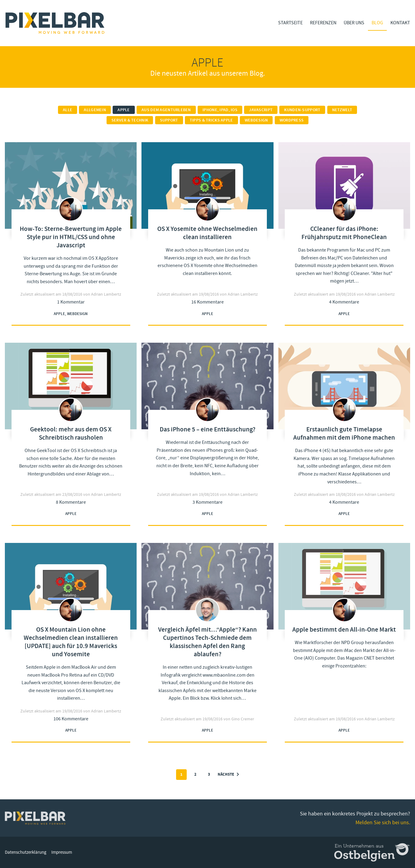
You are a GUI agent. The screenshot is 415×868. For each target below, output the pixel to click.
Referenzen (323, 23)
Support (169, 120)
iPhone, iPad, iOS (220, 110)
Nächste (228, 775)
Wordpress (292, 120)
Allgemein (95, 110)
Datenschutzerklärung (26, 852)
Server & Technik (130, 120)
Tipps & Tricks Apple (211, 120)
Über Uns (354, 23)
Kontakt (400, 23)
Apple (124, 110)
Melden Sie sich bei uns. (383, 823)
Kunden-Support (302, 110)
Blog (377, 23)
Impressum (62, 852)
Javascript (261, 110)
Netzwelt (342, 110)
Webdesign (256, 120)
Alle (68, 110)
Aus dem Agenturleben (166, 110)
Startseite (290, 23)
